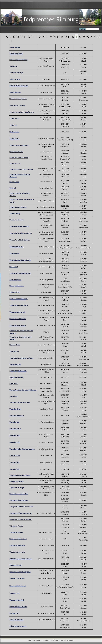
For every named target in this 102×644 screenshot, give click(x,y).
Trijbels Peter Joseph (17, 488)
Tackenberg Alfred (16, 54)
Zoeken (82, 29)
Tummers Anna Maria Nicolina (20, 559)
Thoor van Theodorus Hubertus (21, 233)
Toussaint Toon (15, 456)
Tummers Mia (14, 593)
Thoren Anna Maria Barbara (20, 240)
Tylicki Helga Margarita (18, 626)
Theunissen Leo (15, 164)
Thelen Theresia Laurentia (19, 145)
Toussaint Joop (15, 435)
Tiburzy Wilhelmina (17, 286)
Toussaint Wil (14, 463)
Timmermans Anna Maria (19, 305)
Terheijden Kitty (15, 92)
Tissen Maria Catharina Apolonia (21, 358)
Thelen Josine (14, 132)
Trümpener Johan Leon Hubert (21, 513)
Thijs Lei (13, 188)
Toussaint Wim (15, 469)
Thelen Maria (14, 139)
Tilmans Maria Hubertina (19, 299)
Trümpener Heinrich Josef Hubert (21, 507)
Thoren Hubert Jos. (16, 247)
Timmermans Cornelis (17, 312)
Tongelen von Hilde (16, 377)
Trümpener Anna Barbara (19, 500)
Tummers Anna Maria (17, 552)
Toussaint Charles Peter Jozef (20, 403)
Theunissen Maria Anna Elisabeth (21, 170)
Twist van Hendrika (16, 620)
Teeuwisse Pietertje (16, 73)
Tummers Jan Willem (17, 578)
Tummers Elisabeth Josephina (20, 572)
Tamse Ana (13, 66)
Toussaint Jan (14, 422)
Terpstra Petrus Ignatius (18, 99)
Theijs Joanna (14, 119)
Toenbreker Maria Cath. (18, 371)
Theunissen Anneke (16, 152)
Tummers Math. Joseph (18, 586)
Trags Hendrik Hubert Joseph (20, 475)
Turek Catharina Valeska (18, 607)
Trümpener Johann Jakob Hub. (21, 520)
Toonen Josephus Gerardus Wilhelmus (23, 390)
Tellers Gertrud (15, 79)
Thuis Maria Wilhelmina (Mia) (20, 273)
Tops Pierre (14, 396)
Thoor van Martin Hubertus (19, 226)
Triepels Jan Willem (16, 481)
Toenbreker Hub (15, 364)
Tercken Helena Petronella (19, 86)
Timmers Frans (15, 345)
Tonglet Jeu (14, 384)
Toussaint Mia (14, 442)
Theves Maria (14, 182)
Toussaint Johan (15, 429)
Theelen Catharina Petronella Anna (22, 112)
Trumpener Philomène (17, 545)
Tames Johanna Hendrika (18, 60)
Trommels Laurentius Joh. (19, 494)
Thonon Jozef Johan (17, 220)
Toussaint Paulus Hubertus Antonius (22, 449)
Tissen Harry (14, 352)
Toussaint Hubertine (17, 416)
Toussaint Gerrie (15, 409)
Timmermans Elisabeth (18, 319)
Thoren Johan (14, 253)
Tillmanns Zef (14, 292)
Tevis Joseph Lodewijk (17, 105)
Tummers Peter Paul (17, 600)
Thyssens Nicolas (15, 280)
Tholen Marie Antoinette (18, 207)
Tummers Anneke (16, 565)
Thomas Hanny (15, 214)
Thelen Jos (13, 125)
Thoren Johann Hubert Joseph (20, 260)
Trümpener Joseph (16, 526)
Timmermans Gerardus (18, 326)
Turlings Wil (14, 613)
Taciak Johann (15, 47)
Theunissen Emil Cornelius (19, 158)
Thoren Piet (14, 267)
